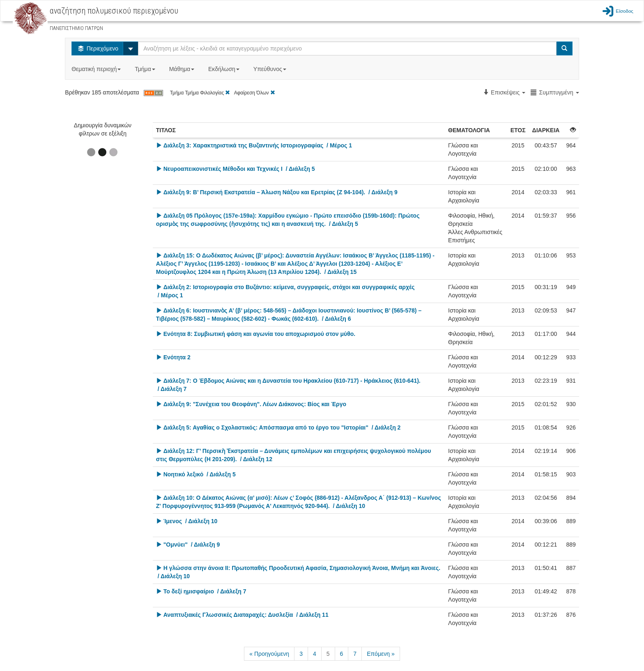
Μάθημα (183, 69)
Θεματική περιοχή (97, 69)
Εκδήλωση (225, 69)
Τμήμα (146, 69)
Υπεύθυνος (271, 69)
